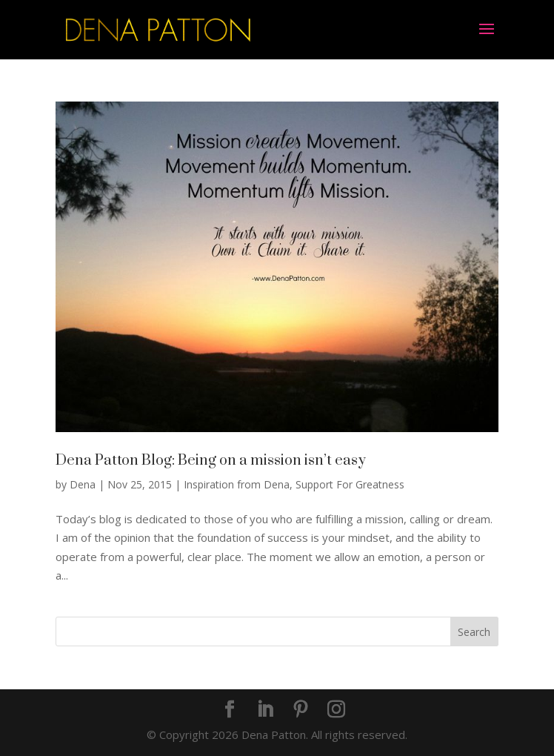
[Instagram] (336, 710)
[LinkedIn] (265, 710)
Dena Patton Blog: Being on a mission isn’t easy (211, 461)
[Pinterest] (301, 710)
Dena (83, 484)
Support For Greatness (350, 484)
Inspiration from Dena (237, 484)
